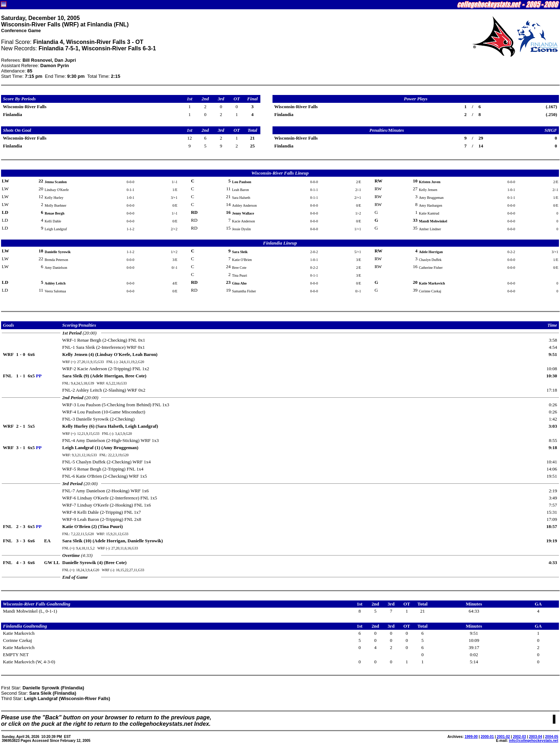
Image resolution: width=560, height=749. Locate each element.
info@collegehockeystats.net (534, 741)
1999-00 (471, 737)
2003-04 (536, 737)
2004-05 (552, 737)
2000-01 (487, 737)
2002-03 (519, 737)
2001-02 (503, 737)
